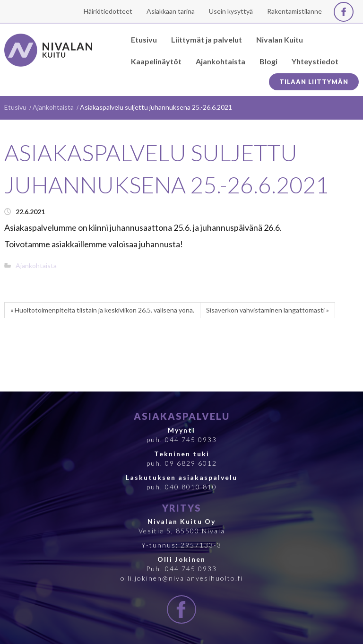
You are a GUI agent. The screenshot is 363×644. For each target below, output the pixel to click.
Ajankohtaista (53, 107)
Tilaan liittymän (314, 82)
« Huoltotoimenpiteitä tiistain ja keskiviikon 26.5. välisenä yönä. (102, 310)
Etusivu (15, 107)
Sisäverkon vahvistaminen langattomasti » (268, 310)
